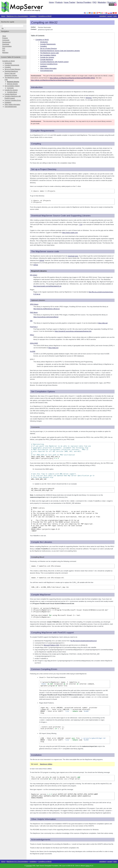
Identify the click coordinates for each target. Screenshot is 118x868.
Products (59, 2)
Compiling (43, 46)
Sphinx (88, 866)
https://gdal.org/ (53, 348)
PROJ (32, 335)
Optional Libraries (12, 84)
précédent (103, 16)
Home (51, 2)
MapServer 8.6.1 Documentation (17, 16)
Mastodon (102, 2)
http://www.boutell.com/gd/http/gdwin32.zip (47, 286)
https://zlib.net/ (103, 323)
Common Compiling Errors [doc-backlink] (44, 669)
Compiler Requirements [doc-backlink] (43, 131)
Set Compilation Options (48, 55)
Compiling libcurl (12, 92)
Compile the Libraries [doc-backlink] (42, 542)
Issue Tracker (70, 2)
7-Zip (80, 224)
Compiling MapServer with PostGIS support (54, 62)
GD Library (34, 275)
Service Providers (84, 2)
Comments (10, 88)
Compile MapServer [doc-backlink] (41, 595)
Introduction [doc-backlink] (37, 87)
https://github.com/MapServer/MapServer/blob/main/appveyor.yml (52, 80)
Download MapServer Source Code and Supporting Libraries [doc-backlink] (61, 216)
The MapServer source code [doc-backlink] (45, 251)
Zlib (31, 321)
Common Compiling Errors (49, 64)
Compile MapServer (47, 60)
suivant (110, 16)
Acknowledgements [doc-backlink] (41, 840)
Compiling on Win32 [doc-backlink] (44, 22)
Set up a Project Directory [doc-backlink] (44, 169)
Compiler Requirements (48, 44)
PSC (4, 50)
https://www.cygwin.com (70, 233)
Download (112, 2)
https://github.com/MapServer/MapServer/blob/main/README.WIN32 (72, 78)
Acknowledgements (46, 71)
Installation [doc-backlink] (36, 755)
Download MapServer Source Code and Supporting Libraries (60, 51)
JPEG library (34, 304)
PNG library (34, 312)
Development (6, 42)
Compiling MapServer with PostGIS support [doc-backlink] (52, 633)
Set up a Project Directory (49, 48)
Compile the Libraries (47, 57)
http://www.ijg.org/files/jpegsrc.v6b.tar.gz (47, 309)
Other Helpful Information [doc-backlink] (43, 819)
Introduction (44, 42)
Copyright (29, 866)
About (4, 36)
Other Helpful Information (48, 68)
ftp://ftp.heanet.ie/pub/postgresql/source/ (84, 641)
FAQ (94, 2)
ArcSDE (33, 351)
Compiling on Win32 (45, 16)
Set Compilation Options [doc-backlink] (43, 392)
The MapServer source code (49, 53)
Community (6, 40)
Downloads (6, 44)
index (115, 16)
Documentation (7, 46)
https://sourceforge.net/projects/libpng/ (46, 317)
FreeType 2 (34, 327)
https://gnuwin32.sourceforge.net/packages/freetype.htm (73, 331)
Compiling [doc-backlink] (36, 144)
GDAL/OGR (34, 343)
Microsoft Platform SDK (51, 645)
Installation (33, 16)
